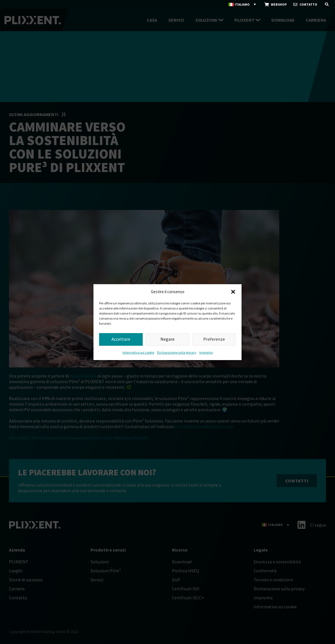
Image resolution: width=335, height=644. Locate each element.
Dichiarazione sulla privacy (177, 352)
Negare (167, 339)
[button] (233, 292)
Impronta (206, 352)
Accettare (121, 339)
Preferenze (214, 339)
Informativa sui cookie (138, 352)
